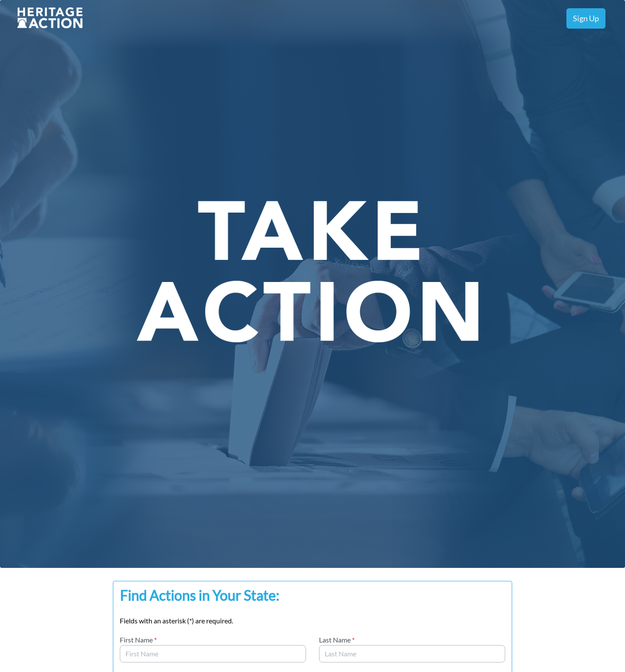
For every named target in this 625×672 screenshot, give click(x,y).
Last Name (337, 640)
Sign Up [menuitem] (586, 18)
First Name (138, 640)
